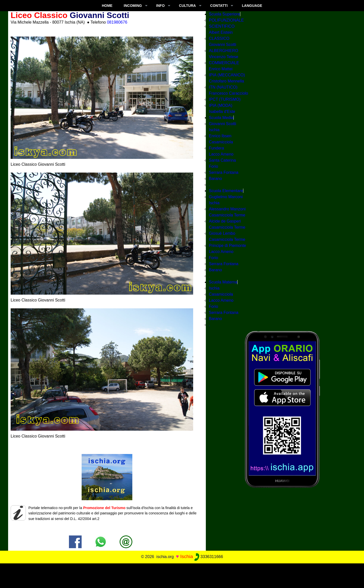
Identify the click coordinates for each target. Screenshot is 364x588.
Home (107, 6)
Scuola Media (221, 118)
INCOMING (133, 6)
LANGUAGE (252, 6)
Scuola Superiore (224, 14)
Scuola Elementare (226, 191)
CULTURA (187, 6)
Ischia (214, 288)
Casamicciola (221, 294)
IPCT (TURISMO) (225, 99)
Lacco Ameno (221, 300)
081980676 (117, 22)
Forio (213, 258)
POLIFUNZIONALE (226, 20)
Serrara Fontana (224, 172)
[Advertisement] (182, 575)
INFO (160, 6)
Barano (215, 179)
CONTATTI (219, 6)
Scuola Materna (223, 282)
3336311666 (208, 557)
